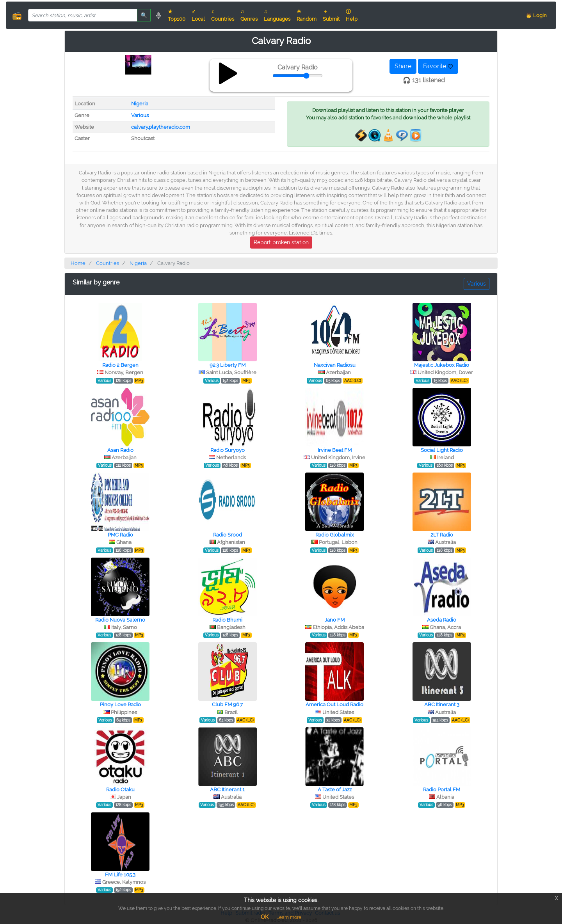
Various (140, 115)
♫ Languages (277, 15)
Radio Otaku (120, 790)
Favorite (438, 66)
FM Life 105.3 (120, 875)
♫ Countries (223, 15)
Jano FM (335, 620)
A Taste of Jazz (335, 790)
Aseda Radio (442, 620)
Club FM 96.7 (227, 705)
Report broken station (281, 242)
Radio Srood (228, 535)
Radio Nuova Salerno (120, 620)
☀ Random (307, 15)
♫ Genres (249, 15)
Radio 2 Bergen (120, 365)
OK (265, 917)
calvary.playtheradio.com (161, 127)
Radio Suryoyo (228, 450)
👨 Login (536, 15)
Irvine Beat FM (335, 450)
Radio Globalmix (335, 535)
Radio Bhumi (227, 620)
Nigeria (140, 104)
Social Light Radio (442, 450)
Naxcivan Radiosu (335, 365)
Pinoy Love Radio (120, 705)
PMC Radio (120, 535)
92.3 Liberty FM (228, 365)
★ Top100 (177, 15)
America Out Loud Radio (334, 705)
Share (403, 66)
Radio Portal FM (442, 790)
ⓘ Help (352, 15)
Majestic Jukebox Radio (442, 365)
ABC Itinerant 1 (227, 790)
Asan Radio (120, 450)
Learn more (289, 917)
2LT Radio (442, 535)
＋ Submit (331, 15)
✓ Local (198, 15)
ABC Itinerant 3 (442, 705)
